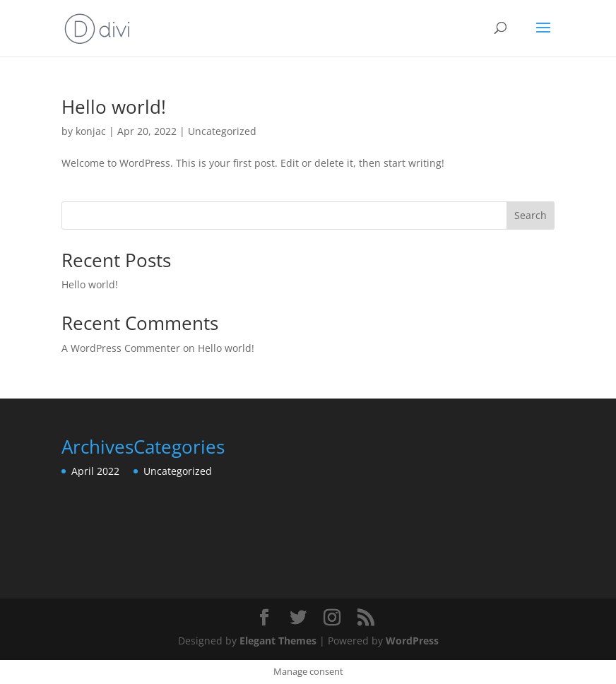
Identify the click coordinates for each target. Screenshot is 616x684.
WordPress (412, 641)
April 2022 (95, 471)
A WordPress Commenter (121, 348)
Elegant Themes (278, 641)
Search (531, 215)
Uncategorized (222, 131)
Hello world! (114, 107)
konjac (91, 131)
